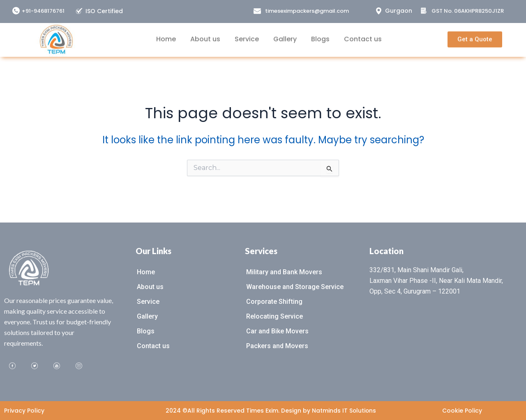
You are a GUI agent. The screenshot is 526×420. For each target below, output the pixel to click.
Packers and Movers (277, 346)
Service (247, 35)
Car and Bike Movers (277, 331)
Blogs (320, 35)
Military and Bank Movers (284, 272)
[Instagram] (79, 366)
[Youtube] (57, 366)
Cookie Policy (462, 411)
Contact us (363, 35)
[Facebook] (12, 366)
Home (166, 35)
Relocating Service (275, 316)
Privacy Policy (24, 411)
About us (205, 35)
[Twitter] (35, 366)
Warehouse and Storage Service (295, 287)
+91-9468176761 (43, 11)
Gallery (285, 35)
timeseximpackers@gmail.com (307, 11)
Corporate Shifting (274, 302)
